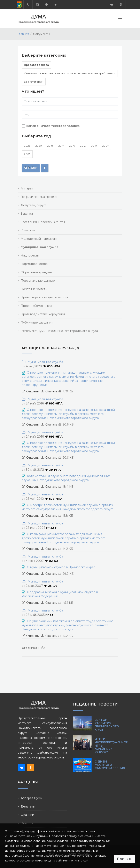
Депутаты (28, 806)
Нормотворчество (34, 264)
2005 (27, 154)
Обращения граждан (36, 272)
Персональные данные (38, 281)
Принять (125, 859)
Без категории (34, 82)
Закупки (27, 214)
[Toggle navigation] (120, 19)
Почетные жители (34, 289)
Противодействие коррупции (43, 314)
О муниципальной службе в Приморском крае (61, 567)
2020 (39, 146)
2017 (61, 146)
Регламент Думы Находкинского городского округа (59, 331)
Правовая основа (36, 65)
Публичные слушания (37, 323)
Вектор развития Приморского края (107, 725)
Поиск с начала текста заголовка (53, 126)
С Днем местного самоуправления (110, 765)
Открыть (32, 391)
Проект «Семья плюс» (37, 306)
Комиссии (28, 230)
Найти (31, 168)
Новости (27, 823)
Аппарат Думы (31, 798)
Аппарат (27, 188)
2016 (72, 146)
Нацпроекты (30, 255)
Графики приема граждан (40, 197)
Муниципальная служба (45, 362)
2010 (94, 146)
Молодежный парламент (39, 239)
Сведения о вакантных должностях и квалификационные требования (70, 73)
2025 (27, 146)
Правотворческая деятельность (44, 297)
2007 (106, 146)
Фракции (27, 815)
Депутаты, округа (34, 205)
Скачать (51, 391)
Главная (23, 34)
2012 (83, 146)
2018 (50, 146)
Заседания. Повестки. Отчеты (43, 222)
